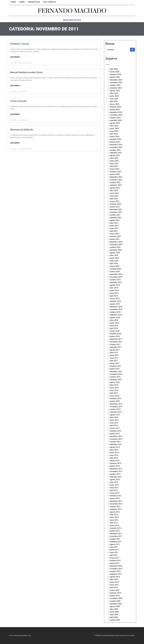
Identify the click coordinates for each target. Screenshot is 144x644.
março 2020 (115, 266)
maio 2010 (114, 585)
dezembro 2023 (116, 145)
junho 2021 (114, 226)
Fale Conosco (50, 2)
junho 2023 (114, 161)
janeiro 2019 (115, 304)
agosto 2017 (115, 350)
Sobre (22, 2)
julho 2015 (114, 417)
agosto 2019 (115, 285)
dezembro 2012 (116, 501)
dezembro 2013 (116, 469)
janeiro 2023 (115, 174)
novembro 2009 (116, 598)
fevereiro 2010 (115, 593)
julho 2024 (114, 126)
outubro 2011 (115, 539)
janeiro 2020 (115, 272)
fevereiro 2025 (115, 107)
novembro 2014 (116, 439)
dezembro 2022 (116, 177)
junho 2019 (114, 290)
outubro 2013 (115, 474)
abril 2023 (114, 166)
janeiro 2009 (115, 620)
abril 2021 (114, 231)
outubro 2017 (115, 345)
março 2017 (115, 363)
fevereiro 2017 (115, 366)
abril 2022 (114, 199)
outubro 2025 (115, 85)
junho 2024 (114, 128)
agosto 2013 (115, 480)
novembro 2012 (116, 504)
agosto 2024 (115, 123)
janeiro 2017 (115, 369)
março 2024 (115, 137)
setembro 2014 (116, 444)
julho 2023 (114, 158)
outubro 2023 (115, 150)
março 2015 (115, 428)
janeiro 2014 (115, 466)
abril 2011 (114, 555)
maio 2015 (114, 423)
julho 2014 (114, 450)
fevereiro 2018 (115, 334)
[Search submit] (132, 50)
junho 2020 (114, 258)
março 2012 (115, 525)
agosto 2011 (115, 544)
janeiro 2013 (115, 498)
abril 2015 (114, 426)
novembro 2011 (116, 536)
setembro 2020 (116, 250)
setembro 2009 (116, 604)
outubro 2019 (115, 280)
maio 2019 (114, 293)
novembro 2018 (116, 309)
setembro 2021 (116, 218)
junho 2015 (114, 420)
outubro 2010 (115, 571)
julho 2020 (114, 255)
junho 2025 (114, 96)
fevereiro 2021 (115, 236)
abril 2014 (114, 458)
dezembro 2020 (116, 242)
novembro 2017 (116, 342)
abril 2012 (114, 523)
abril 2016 (114, 393)
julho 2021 (114, 223)
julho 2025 (114, 93)
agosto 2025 (115, 91)
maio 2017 (114, 358)
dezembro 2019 (116, 274)
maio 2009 (114, 615)
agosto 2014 (115, 447)
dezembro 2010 (116, 566)
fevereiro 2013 (115, 496)
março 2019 (115, 299)
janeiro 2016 (115, 401)
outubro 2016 (115, 377)
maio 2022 (114, 196)
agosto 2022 (115, 188)
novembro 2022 (116, 180)
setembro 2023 (116, 153)
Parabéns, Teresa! (20, 44)
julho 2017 (114, 353)
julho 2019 (114, 288)
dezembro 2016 (116, 372)
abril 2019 (114, 296)
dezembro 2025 (116, 80)
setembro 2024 (116, 120)
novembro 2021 (116, 212)
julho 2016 (114, 385)
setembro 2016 (116, 380)
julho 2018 (114, 320)
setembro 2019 (116, 282)
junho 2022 (114, 193)
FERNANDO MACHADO (72, 11)
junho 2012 (114, 517)
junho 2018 (114, 323)
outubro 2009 (115, 601)
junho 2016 (114, 388)
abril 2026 (114, 69)
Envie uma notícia (72, 20)
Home (13, 2)
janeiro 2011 (115, 563)
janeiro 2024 (115, 142)
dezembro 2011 (116, 534)
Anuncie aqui (34, 2)
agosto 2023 (115, 155)
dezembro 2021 (116, 209)
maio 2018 (114, 326)
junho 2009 (114, 612)
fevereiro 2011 (115, 561)
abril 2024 (114, 134)
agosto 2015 (115, 415)
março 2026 (115, 72)
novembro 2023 (116, 147)
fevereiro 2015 (115, 431)
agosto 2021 (115, 220)
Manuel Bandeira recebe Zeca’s (26, 72)
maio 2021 (114, 228)
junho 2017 (114, 355)
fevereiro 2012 (115, 528)
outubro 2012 (115, 507)
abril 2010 (114, 588)
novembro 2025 (116, 83)
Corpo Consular (18, 101)
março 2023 (115, 169)
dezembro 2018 (116, 307)
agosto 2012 (115, 512)
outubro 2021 (115, 215)
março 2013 (115, 493)
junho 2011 (114, 550)
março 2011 (115, 558)
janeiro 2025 (115, 110)
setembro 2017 (116, 347)
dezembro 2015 (116, 404)
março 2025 (115, 104)
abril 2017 (114, 361)
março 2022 (115, 201)
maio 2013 (114, 488)
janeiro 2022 (115, 207)
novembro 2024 (116, 115)
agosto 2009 (115, 606)
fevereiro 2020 (115, 269)
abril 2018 (114, 328)
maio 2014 (114, 455)
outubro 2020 (115, 247)
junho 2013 (114, 485)
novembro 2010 (116, 569)
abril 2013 (114, 490)
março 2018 (115, 331)
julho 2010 (114, 579)
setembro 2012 (116, 509)
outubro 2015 (115, 409)
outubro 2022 (115, 182)
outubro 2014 (115, 442)
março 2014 (115, 461)
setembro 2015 (116, 412)
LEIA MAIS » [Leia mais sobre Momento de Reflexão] (15, 143)
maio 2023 (114, 164)
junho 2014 (114, 453)
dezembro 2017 (116, 339)
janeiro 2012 (115, 531)
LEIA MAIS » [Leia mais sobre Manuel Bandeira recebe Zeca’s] (15, 86)
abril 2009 (114, 617)
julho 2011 (114, 547)
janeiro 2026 (115, 77)
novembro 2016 (116, 374)
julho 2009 (114, 609)
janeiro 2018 (115, 336)
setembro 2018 (116, 315)
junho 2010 (114, 582)
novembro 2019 (116, 277)
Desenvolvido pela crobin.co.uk (20, 636)
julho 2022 (114, 191)
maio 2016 (114, 390)
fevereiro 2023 (115, 172)
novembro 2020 (116, 245)
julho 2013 (114, 482)
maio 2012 (114, 520)
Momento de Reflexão (22, 130)
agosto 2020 (115, 253)
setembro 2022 (116, 185)
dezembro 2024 (116, 112)
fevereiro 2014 (115, 463)
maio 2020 (114, 261)
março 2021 (115, 234)
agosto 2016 (115, 382)
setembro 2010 (116, 574)
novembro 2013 (116, 471)
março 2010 (115, 590)
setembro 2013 (116, 477)
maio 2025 (114, 99)
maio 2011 (114, 552)
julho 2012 (114, 515)
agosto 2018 (115, 317)
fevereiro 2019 (115, 301)
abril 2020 (114, 263)
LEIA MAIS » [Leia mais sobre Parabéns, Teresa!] (15, 57)
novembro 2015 (116, 407)
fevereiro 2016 (115, 399)
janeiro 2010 (115, 596)
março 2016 (115, 396)
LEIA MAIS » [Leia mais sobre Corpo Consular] (15, 114)
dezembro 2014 (116, 436)
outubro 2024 (115, 118)
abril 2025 (114, 101)
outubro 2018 (115, 312)
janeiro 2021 (115, 239)
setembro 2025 (116, 88)
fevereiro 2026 (115, 74)
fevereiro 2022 (115, 204)
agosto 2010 (115, 577)
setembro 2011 (116, 542)
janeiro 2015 (115, 434)
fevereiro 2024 (115, 139)
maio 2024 (114, 131)
